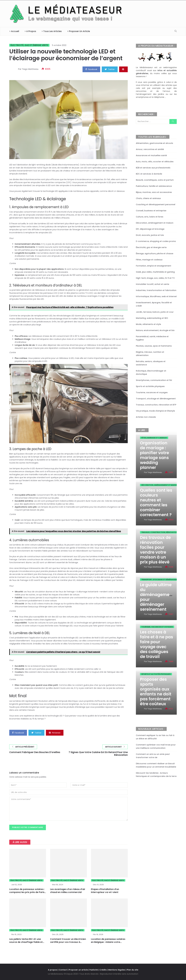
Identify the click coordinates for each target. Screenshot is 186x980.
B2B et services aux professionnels (153, 168)
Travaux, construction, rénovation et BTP (156, 405)
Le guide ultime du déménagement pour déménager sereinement (157, 597)
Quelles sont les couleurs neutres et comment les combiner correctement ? (156, 503)
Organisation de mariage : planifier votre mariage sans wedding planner (154, 455)
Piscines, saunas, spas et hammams (154, 346)
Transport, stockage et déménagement (156, 399)
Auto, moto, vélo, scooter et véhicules (155, 162)
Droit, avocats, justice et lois (150, 235)
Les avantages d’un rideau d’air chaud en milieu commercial (68, 891)
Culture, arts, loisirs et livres (150, 217)
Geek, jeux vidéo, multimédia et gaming (155, 272)
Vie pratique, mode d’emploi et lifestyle (155, 411)
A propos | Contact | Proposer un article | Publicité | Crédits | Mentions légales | (87, 970)
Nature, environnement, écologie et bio (155, 330)
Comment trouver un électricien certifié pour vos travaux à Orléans (68, 942)
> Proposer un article (78, 31)
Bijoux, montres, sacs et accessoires (154, 192)
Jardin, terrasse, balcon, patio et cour (155, 312)
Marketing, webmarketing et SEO (152, 318)
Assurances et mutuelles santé (151, 155)
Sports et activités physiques (150, 386)
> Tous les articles (52, 31)
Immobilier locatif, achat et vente (153, 284)
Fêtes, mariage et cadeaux (149, 260)
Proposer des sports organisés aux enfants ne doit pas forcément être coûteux (156, 692)
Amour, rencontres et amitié (150, 149)
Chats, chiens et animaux (148, 198)
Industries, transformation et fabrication (156, 290)
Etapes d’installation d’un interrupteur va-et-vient (105, 891)
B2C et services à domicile (149, 174)
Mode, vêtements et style (148, 324)
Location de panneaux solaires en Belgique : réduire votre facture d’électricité (108, 942)
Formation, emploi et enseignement (154, 266)
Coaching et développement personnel (156, 204)
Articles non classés (146, 417)
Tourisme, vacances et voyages (152, 392)
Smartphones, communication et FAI (154, 380)
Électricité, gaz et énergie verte (29, 45)
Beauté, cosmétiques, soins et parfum (155, 180)
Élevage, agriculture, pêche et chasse (155, 254)
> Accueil (14, 31)
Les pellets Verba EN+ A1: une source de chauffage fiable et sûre (26, 942)
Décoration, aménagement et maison (155, 223)
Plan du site (132, 970)
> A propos (30, 31)
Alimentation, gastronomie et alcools (154, 143)
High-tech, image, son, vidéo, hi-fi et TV (155, 278)
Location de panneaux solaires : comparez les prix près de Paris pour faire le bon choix (27, 893)
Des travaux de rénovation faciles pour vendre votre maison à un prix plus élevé (155, 550)
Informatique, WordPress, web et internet (156, 296)
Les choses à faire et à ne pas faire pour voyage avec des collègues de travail (157, 644)
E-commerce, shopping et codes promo (156, 241)
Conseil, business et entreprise (151, 211)
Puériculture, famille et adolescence (154, 186)
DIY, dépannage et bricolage (150, 229)
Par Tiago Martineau (28, 69)
